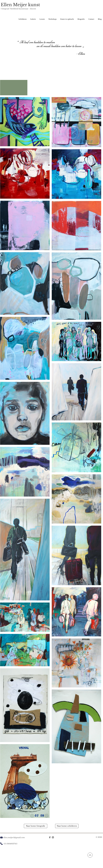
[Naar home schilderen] (67, 826)
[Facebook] (50, 837)
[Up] (90, 855)
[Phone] (1, 844)
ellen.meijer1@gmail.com (14, 837)
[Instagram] (53, 837)
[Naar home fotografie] (36, 826)
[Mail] (1, 837)
